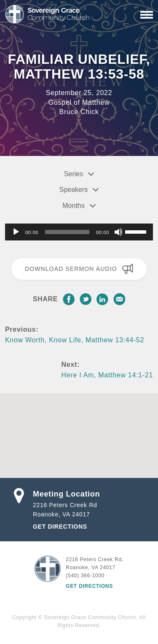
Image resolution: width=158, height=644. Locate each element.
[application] (79, 232)
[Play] (16, 232)
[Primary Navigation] (147, 15)
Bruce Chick (79, 112)
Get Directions (60, 527)
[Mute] (118, 232)
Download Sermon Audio (79, 269)
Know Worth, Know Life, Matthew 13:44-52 (75, 340)
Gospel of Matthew (79, 102)
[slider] (67, 232)
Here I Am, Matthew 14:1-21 (107, 375)
